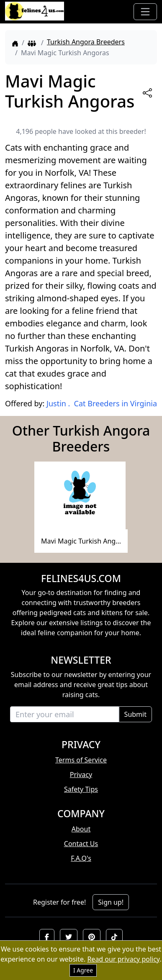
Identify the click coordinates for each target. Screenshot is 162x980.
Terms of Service (81, 760)
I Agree (83, 970)
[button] (47, 937)
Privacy (81, 775)
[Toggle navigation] (145, 12)
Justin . (58, 403)
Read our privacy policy (123, 959)
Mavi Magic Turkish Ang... (81, 541)
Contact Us (81, 844)
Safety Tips (81, 789)
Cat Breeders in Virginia (116, 403)
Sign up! (111, 902)
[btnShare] (147, 93)
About (81, 829)
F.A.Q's (81, 858)
